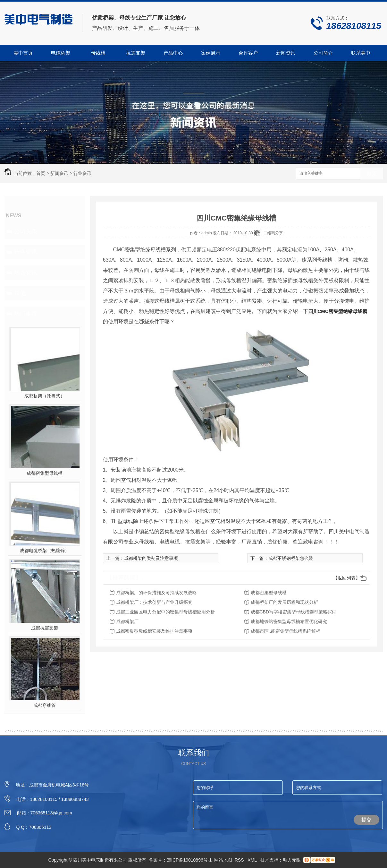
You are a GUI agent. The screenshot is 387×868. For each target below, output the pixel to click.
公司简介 (323, 53)
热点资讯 (26, 273)
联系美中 (361, 53)
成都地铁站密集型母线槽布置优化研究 (289, 621)
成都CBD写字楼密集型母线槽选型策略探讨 (294, 612)
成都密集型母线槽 (45, 473)
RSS (240, 860)
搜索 (372, 174)
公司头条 (26, 231)
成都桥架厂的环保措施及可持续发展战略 (156, 593)
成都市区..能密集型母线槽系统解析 (286, 631)
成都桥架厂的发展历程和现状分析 (284, 602)
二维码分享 (273, 233)
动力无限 (292, 860)
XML (253, 860)
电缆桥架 (61, 53)
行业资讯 (82, 173)
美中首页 (23, 53)
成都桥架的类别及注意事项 (151, 558)
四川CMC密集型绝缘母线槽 (338, 311)
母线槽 (98, 53)
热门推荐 (26, 314)
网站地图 (223, 860)
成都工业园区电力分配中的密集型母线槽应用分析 (165, 612)
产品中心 (173, 53)
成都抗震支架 (45, 628)
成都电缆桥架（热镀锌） (45, 551)
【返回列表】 (347, 578)
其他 (20, 293)
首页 (41, 173)
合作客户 (248, 53)
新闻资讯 (286, 53)
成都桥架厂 (127, 621)
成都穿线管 (45, 705)
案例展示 (211, 53)
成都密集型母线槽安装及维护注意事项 (154, 631)
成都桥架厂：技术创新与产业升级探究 (154, 602)
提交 (366, 820)
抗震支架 (136, 53)
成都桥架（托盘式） (45, 396)
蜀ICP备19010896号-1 (189, 860)
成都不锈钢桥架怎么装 (291, 558)
